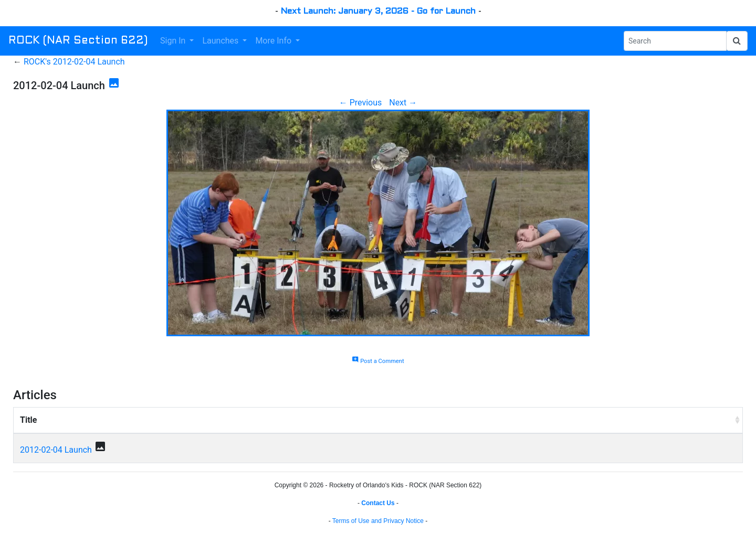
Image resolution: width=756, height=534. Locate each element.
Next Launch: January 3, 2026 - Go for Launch (378, 11)
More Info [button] (274, 41)
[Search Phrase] (675, 41)
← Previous (361, 103)
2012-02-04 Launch (56, 450)
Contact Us (378, 503)
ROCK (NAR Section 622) (78, 41)
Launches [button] (221, 41)
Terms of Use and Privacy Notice (378, 521)
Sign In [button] (174, 41)
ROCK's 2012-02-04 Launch (74, 62)
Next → (403, 103)
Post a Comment (378, 361)
